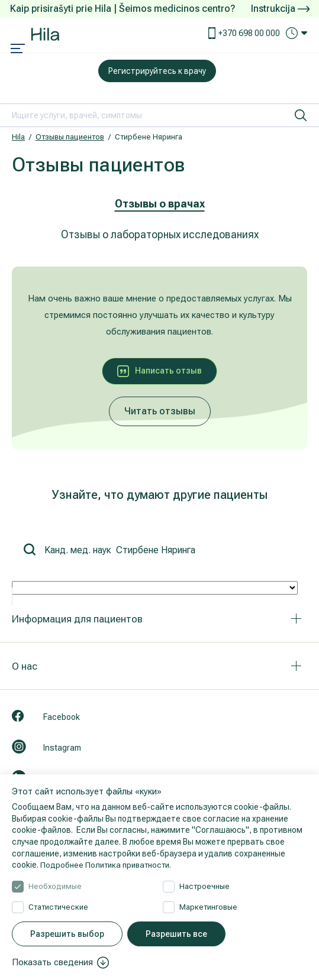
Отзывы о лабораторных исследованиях (160, 234)
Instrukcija (280, 9)
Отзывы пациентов (70, 137)
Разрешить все (176, 934)
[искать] (301, 115)
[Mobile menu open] (18, 50)
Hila (18, 137)
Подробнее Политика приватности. (109, 865)
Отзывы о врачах (160, 204)
